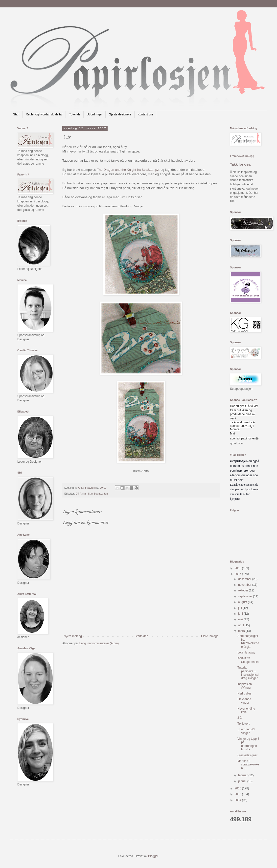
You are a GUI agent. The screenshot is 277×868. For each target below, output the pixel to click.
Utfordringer (95, 114)
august (243, 602)
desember (245, 579)
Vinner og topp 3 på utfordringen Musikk (248, 744)
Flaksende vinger (244, 701)
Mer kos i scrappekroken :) (248, 765)
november (245, 585)
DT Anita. (81, 494)
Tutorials (75, 114)
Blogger (153, 856)
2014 (238, 800)
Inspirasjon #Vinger (245, 686)
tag (106, 494)
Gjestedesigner (247, 755)
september (246, 596)
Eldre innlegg (210, 636)
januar (243, 781)
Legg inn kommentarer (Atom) (99, 643)
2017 (238, 574)
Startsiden (141, 636)
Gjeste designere (120, 114)
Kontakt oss (146, 114)
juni (241, 614)
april (241, 625)
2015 (238, 794)
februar (243, 775)
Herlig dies (244, 694)
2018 (238, 568)
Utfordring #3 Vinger (246, 731)
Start (16, 114)
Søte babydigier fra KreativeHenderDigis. (248, 641)
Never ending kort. (246, 710)
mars (242, 631)
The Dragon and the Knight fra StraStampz (128, 170)
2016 (238, 788)
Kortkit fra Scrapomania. (248, 660)
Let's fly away (246, 652)
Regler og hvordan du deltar (44, 114)
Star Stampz (95, 494)
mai (241, 619)
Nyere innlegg (73, 636)
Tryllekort (243, 724)
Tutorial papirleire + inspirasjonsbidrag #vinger (248, 673)
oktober (243, 590)
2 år (240, 718)
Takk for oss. (241, 164)
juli (240, 608)
